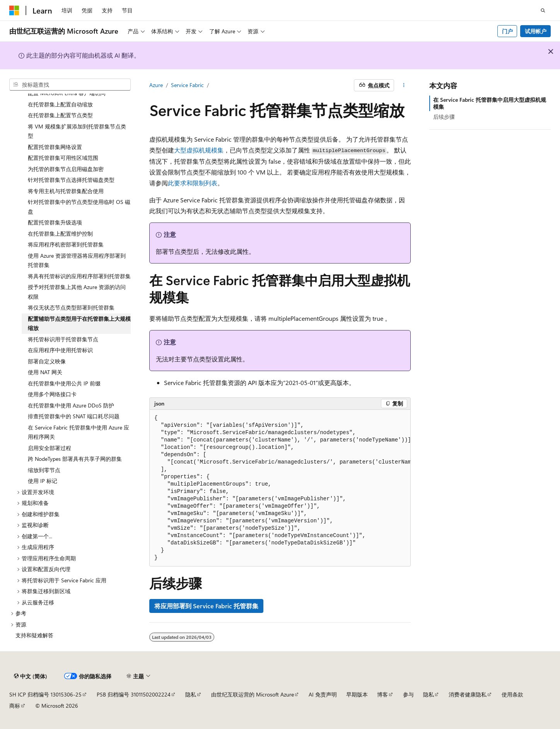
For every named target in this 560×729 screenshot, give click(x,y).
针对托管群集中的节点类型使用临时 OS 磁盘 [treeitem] (79, 207)
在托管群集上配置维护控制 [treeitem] (60, 234)
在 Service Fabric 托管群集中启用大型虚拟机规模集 (490, 103)
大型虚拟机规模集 (199, 150)
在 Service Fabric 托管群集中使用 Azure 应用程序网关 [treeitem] (79, 432)
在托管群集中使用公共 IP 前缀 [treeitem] (64, 383)
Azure (156, 85)
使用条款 (512, 694)
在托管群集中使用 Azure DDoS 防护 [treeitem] (71, 405)
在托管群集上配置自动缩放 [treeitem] (60, 104)
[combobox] (70, 85)
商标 (15, 706)
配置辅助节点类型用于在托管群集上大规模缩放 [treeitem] (79, 323)
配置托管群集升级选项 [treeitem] (55, 222)
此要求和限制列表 (193, 183)
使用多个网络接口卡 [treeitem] (52, 394)
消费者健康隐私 (468, 694)
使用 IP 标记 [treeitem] (43, 481)
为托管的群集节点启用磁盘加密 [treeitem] (66, 169)
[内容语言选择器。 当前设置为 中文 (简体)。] (31, 676)
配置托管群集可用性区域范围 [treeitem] (63, 158)
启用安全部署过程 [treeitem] (50, 448)
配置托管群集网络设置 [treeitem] (55, 147)
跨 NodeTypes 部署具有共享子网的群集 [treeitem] (75, 459)
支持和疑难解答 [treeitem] (34, 635)
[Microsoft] (14, 10)
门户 (507, 31)
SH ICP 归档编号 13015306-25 (45, 694)
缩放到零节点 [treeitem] (44, 470)
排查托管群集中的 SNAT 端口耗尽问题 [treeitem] (74, 416)
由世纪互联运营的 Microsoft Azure (253, 694)
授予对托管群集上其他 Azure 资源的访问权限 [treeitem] (77, 292)
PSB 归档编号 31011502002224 (134, 694)
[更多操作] (404, 86)
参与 (408, 694)
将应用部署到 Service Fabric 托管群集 (206, 606)
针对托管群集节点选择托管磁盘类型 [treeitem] (71, 180)
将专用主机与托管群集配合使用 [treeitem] (66, 191)
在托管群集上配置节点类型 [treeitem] (60, 115)
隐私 (191, 694)
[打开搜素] (543, 10)
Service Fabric (187, 85)
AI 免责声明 (323, 694)
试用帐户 (536, 31)
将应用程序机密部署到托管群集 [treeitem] (66, 244)
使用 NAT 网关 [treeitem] (45, 372)
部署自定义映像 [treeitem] (47, 361)
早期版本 (357, 694)
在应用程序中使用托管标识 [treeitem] (60, 350)
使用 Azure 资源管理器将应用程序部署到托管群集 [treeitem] (77, 260)
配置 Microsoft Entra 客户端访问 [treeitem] (67, 93)
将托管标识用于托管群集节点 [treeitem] (63, 339)
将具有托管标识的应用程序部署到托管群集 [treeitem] (79, 276)
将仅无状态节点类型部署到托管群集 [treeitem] (71, 307)
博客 (382, 694)
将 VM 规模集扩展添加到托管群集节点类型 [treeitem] (77, 131)
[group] (280, 488)
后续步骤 (444, 117)
